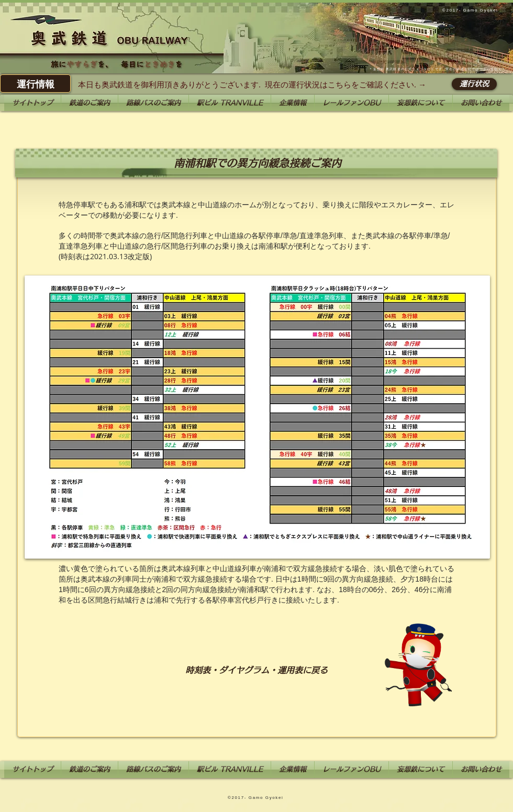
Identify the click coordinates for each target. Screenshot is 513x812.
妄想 (377, 69)
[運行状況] (474, 84)
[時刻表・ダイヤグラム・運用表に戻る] (256, 670)
